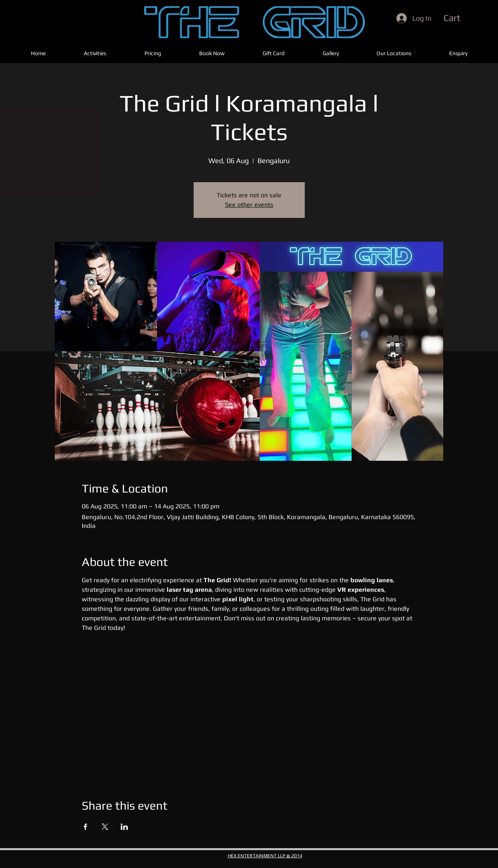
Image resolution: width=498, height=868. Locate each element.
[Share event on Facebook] (86, 827)
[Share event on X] (105, 827)
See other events (249, 205)
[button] (467, 18)
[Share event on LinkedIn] (124, 827)
